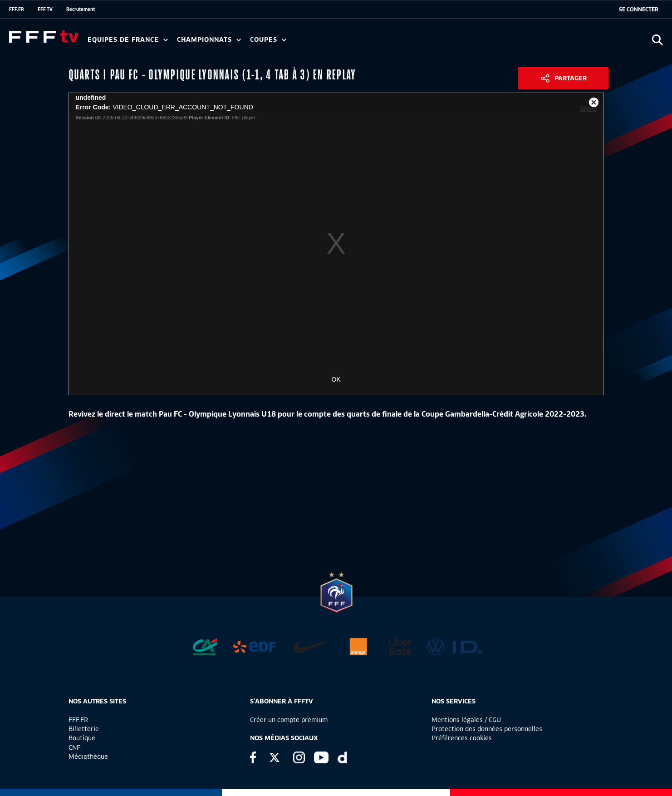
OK (336, 379)
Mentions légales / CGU (466, 720)
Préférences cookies (462, 738)
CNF (74, 747)
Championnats (209, 40)
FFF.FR (17, 9)
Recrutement (81, 9)
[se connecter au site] (639, 10)
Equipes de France (128, 40)
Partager (571, 78)
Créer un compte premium (289, 720)
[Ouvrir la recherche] (657, 40)
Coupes (268, 40)
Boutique (82, 738)
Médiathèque (88, 757)
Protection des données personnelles (487, 729)
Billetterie (84, 729)
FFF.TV (45, 9)
